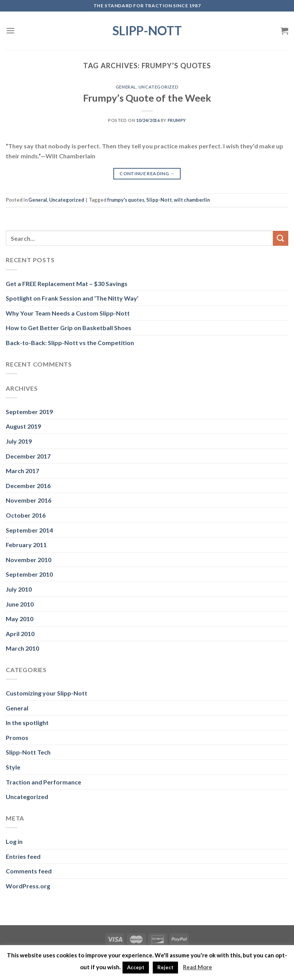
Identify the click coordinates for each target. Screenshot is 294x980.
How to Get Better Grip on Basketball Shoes (69, 328)
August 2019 (23, 426)
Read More (198, 967)
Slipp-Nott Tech (28, 752)
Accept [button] (136, 967)
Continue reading (147, 173)
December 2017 (28, 456)
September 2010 (29, 574)
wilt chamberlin (192, 200)
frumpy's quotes (126, 200)
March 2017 (22, 471)
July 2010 (19, 589)
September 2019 (29, 412)
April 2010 (20, 634)
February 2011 (26, 545)
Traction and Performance (43, 782)
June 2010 (20, 604)
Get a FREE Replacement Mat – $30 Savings (67, 284)
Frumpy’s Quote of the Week (147, 98)
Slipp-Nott (147, 31)
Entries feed (23, 856)
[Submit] (281, 238)
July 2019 (19, 441)
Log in (14, 841)
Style (13, 767)
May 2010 (20, 619)
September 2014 (29, 530)
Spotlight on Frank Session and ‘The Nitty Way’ (72, 298)
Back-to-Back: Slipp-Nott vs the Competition (70, 343)
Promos (17, 737)
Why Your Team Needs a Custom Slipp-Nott (68, 313)
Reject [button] (165, 967)
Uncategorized (158, 87)
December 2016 (28, 486)
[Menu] (10, 30)
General (126, 87)
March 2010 (22, 648)
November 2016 (29, 500)
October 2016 (26, 515)
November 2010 (29, 560)
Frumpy (177, 120)
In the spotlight (27, 723)
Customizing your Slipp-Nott (47, 693)
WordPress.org (28, 886)
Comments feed (29, 871)
